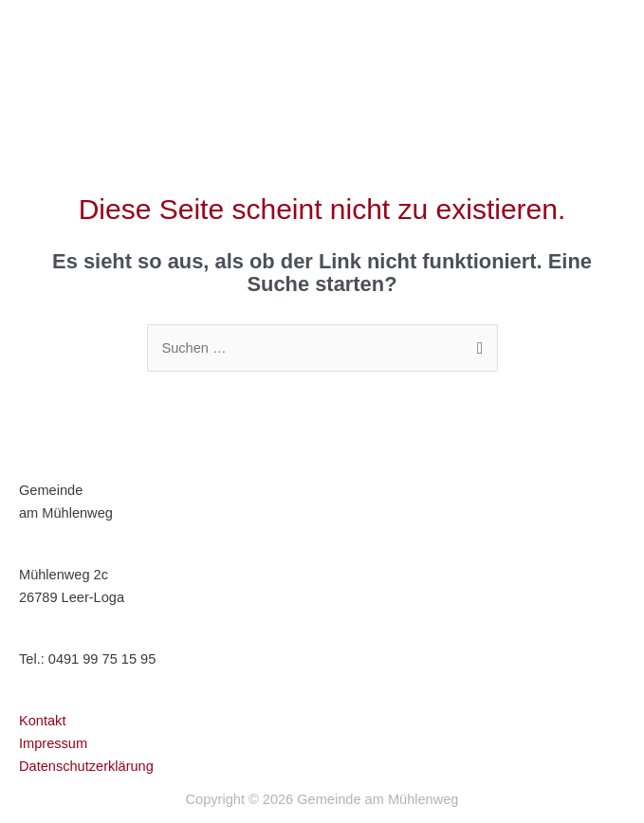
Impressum (53, 743)
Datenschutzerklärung (86, 766)
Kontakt (42, 721)
